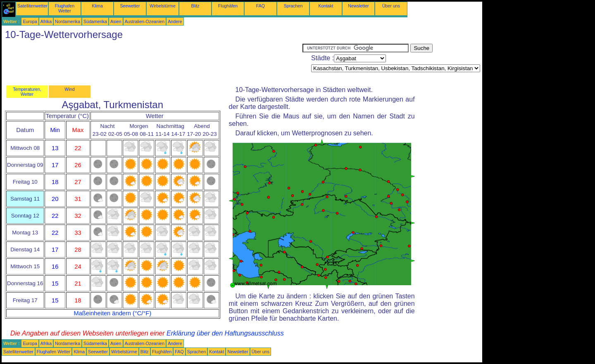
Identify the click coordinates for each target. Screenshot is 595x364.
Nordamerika (68, 21)
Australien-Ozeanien (145, 21)
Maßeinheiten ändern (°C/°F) (112, 313)
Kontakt (326, 6)
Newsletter (358, 6)
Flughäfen (228, 6)
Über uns (391, 6)
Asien (116, 21)
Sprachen (293, 6)
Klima (97, 6)
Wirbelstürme (163, 6)
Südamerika (95, 21)
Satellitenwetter (32, 6)
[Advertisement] (152, 62)
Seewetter (130, 6)
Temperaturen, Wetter (27, 92)
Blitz (195, 6)
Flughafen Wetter (65, 8)
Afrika (46, 21)
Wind (69, 89)
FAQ (261, 6)
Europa (30, 21)
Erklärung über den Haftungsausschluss (225, 333)
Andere (175, 21)
